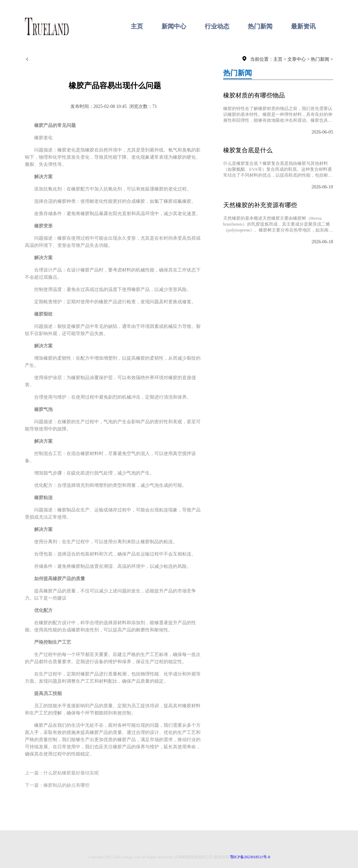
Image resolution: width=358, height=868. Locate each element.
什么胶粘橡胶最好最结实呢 (71, 773)
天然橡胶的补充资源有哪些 (260, 205)
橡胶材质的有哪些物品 (254, 95)
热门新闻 (260, 26)
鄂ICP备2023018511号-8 (250, 857)
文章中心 (297, 59)
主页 (137, 26)
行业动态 (217, 26)
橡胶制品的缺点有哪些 (67, 785)
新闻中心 (174, 26)
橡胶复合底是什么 (248, 150)
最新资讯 (303, 26)
